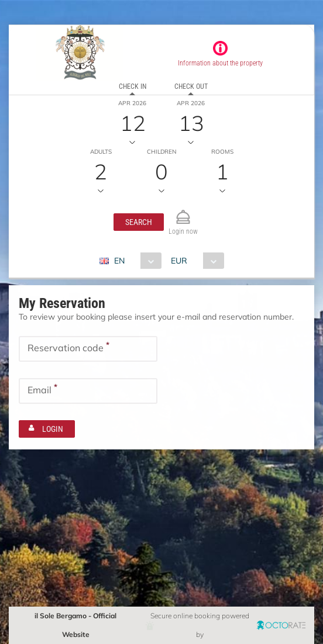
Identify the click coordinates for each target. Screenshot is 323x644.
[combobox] (135, 261)
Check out (191, 86)
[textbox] (88, 349)
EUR (179, 261)
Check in (133, 86)
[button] (139, 222)
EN (119, 261)
